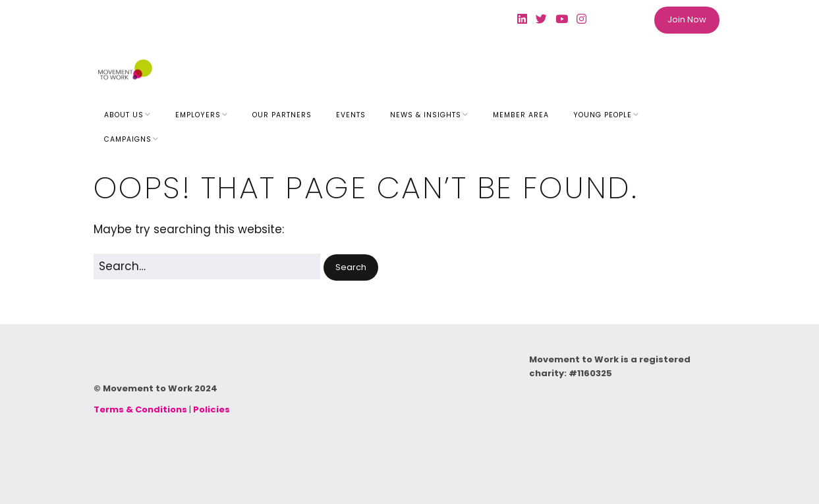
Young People (603, 115)
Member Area (521, 115)
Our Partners (282, 115)
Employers (198, 115)
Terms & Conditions (140, 409)
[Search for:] (207, 266)
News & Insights (426, 115)
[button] (351, 268)
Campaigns (128, 139)
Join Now (687, 19)
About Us (124, 115)
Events (351, 115)
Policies (212, 409)
